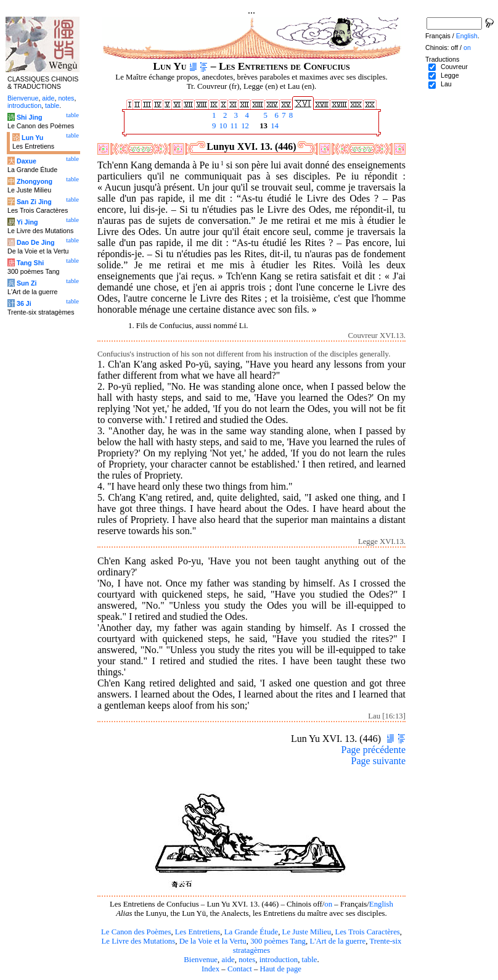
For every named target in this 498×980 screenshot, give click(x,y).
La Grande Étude (251, 932)
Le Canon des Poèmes (136, 932)
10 (222, 126)
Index (210, 969)
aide (228, 960)
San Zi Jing (34, 202)
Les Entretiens (198, 932)
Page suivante (378, 761)
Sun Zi (27, 283)
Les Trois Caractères (368, 932)
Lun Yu (32, 138)
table (310, 960)
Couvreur (454, 67)
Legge (450, 75)
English (381, 904)
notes (247, 960)
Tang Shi (30, 263)
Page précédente (373, 750)
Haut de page (281, 969)
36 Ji (24, 303)
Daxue (27, 161)
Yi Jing (27, 222)
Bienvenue (201, 960)
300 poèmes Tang (278, 941)
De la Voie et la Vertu (213, 941)
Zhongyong (35, 181)
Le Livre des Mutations (138, 941)
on (328, 904)
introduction (279, 960)
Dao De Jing (36, 242)
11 (233, 126)
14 (274, 126)
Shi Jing (29, 117)
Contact (240, 969)
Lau (446, 84)
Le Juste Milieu (307, 932)
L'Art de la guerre (337, 941)
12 (244, 126)
